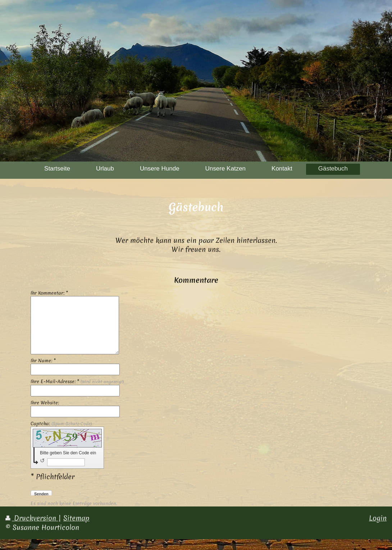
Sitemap (76, 518)
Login (378, 518)
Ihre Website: (45, 403)
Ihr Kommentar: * (49, 293)
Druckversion (32, 518)
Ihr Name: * (43, 361)
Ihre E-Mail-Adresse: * (77, 382)
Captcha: (61, 424)
